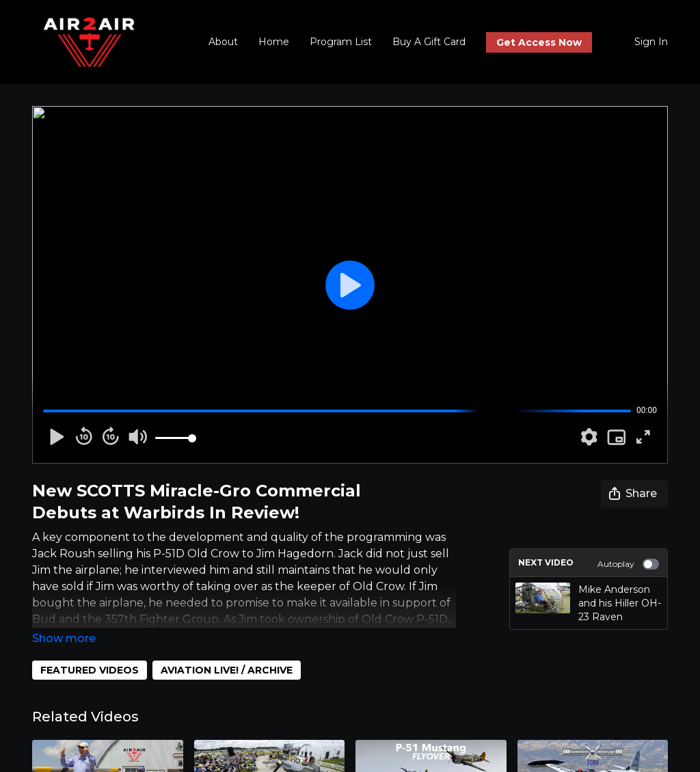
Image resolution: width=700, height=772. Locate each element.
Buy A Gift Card (429, 42)
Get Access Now (539, 42)
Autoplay (628, 564)
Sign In (651, 42)
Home (274, 42)
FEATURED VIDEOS (90, 670)
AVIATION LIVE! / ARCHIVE (227, 670)
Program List (341, 42)
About (223, 42)
